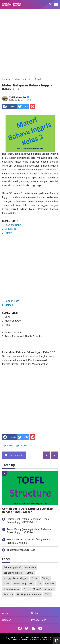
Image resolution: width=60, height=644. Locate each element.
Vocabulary (30, 567)
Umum (30, 573)
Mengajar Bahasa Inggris (16, 578)
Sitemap (7, 620)
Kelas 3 (27, 446)
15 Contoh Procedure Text (21, 550)
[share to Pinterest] (32, 107)
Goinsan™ (16, 640)
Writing (46, 578)
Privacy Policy (39, 620)
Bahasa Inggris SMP (13, 573)
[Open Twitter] (27, 628)
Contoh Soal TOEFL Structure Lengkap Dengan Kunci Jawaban (27, 510)
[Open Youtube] (40, 628)
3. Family (7, 233)
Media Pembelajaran (43, 589)
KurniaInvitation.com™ (41, 640)
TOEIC (47, 594)
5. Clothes (8, 305)
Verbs (26, 589)
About (5, 613)
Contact (35, 613)
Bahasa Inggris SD (15, 446)
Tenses (35, 578)
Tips (39, 584)
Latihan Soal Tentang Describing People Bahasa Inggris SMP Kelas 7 (28, 521)
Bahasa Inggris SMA (24, 584)
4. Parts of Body (11, 301)
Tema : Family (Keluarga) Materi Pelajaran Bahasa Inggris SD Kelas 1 (29, 531)
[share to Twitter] (23, 107)
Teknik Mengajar (12, 589)
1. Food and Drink (11, 225)
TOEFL (7, 584)
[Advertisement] (30, 44)
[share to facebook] (9, 107)
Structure (8, 594)
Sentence (50, 584)
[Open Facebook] (20, 628)
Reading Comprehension (29, 594)
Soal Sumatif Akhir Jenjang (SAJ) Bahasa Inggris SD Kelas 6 (29, 541)
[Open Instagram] (33, 628)
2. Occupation (9, 229)
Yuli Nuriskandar (19, 97)
